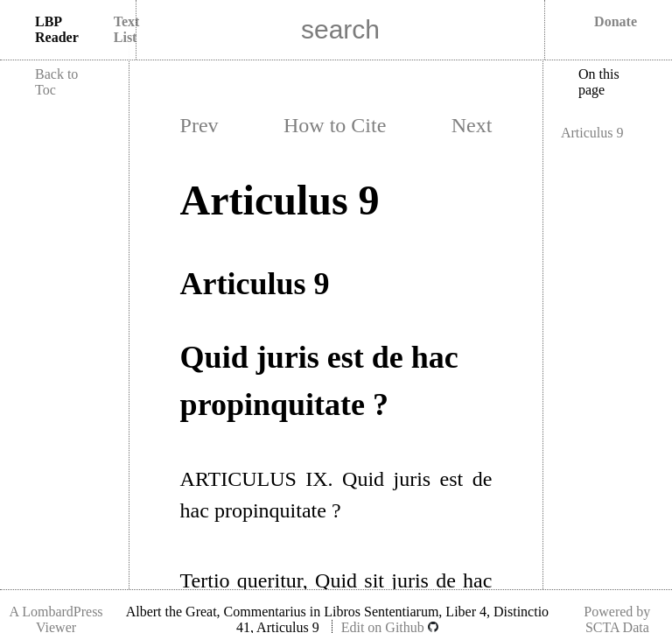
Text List (127, 29)
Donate (616, 21)
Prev (199, 125)
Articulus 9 (592, 133)
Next (472, 125)
